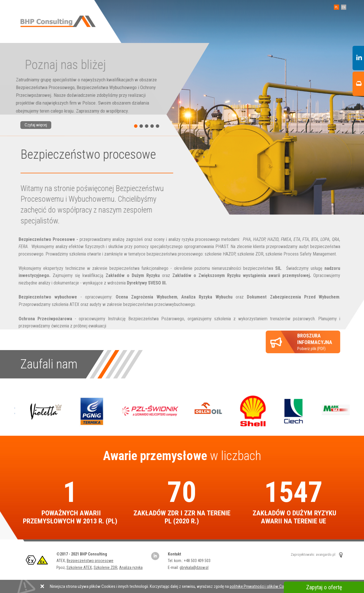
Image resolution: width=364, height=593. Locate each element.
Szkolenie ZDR (106, 568)
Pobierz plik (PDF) (311, 342)
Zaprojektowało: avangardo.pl (313, 554)
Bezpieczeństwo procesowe (90, 561)
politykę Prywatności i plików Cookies (261, 586)
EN (343, 7)
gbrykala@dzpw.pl (194, 568)
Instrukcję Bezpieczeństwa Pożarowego (142, 319)
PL (336, 7)
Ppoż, (61, 568)
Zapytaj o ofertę (324, 587)
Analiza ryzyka (131, 568)
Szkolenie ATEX (79, 568)
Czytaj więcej (36, 125)
